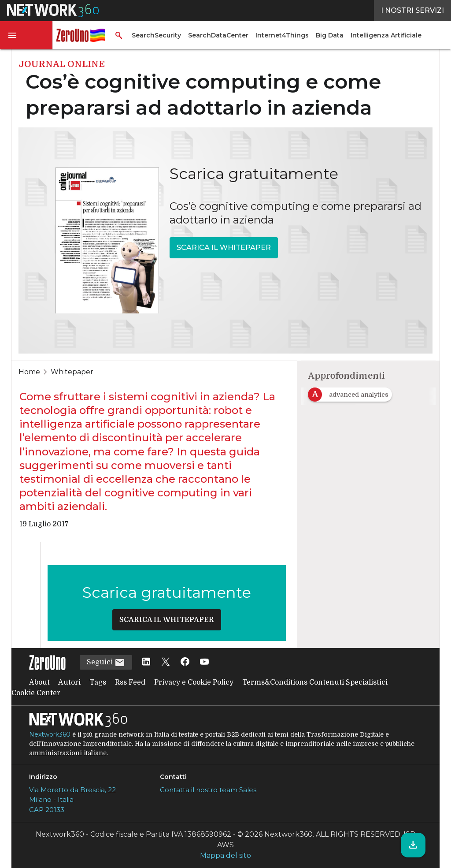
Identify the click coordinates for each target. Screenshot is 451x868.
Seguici (106, 663)
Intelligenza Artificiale (386, 35)
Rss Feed (130, 682)
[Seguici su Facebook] (185, 662)
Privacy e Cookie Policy (194, 682)
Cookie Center (36, 693)
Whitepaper (72, 372)
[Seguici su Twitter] (166, 662)
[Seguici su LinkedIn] (146, 662)
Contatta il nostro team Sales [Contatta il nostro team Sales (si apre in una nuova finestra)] (208, 790)
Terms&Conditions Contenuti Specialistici (315, 682)
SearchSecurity (156, 35)
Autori (69, 682)
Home (29, 372)
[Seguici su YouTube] (204, 662)
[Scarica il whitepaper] (413, 845)
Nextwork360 (50, 734)
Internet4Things (282, 35)
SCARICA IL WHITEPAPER (224, 248)
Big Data (330, 35)
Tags (98, 682)
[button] (26, 35)
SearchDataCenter (218, 35)
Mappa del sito (225, 855)
